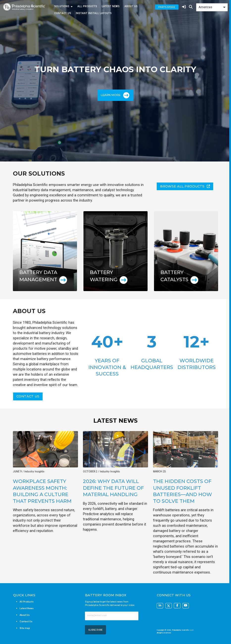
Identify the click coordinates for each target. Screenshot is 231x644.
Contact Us (63, 13)
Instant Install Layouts (94, 13)
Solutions (62, 7)
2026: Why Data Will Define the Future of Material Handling (113, 488)
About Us (131, 7)
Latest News (111, 7)
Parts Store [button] (167, 7)
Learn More (115, 95)
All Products (87, 7)
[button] (185, 186)
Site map (25, 628)
